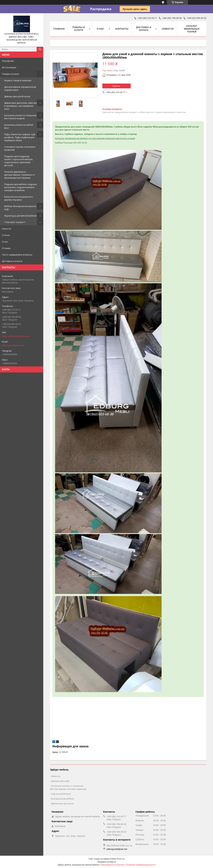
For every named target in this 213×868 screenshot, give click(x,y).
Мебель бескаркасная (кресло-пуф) (21, 208)
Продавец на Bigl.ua (106, 862)
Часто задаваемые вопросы (17, 255)
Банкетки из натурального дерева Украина (18, 198)
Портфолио (8, 61)
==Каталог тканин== (15, 222)
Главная (59, 29)
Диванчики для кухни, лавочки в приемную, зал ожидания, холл (21, 106)
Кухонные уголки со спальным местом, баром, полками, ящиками (68, 787)
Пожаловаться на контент (112, 865)
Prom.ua (121, 859)
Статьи (6, 235)
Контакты (122, 29)
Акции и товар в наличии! (18, 80)
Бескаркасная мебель (63, 799)
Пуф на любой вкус (61, 794)
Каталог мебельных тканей (192, 29)
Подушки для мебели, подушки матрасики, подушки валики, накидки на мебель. (21, 187)
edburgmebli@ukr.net (13, 345)
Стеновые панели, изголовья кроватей (20, 148)
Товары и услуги (11, 74)
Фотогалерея (9, 67)
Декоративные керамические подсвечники (20, 88)
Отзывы (6, 248)
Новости (6, 229)
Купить (116, 86)
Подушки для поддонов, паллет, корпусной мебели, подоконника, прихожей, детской (19, 161)
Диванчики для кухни (62, 803)
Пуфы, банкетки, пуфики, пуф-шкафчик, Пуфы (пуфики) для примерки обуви (20, 137)
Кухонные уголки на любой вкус (19, 126)
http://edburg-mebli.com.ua (16, 336)
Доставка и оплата (12, 261)
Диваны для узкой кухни (17, 96)
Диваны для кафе (60, 781)
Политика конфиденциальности (141, 865)
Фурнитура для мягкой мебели (20, 216)
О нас (5, 242)
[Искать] (40, 49)
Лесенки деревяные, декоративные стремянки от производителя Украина (20, 175)
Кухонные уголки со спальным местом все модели (20, 117)
